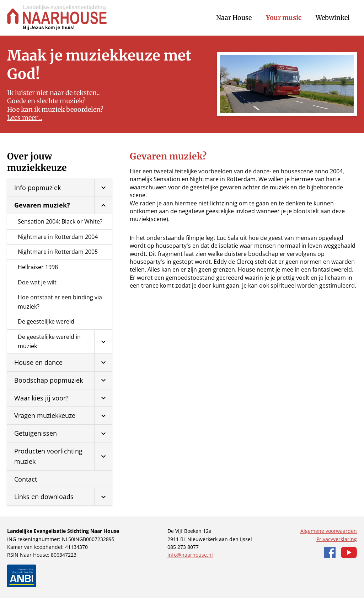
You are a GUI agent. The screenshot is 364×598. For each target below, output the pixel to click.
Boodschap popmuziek (49, 380)
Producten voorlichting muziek (48, 456)
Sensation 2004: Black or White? (60, 221)
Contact (26, 479)
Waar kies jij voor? (41, 398)
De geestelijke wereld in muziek (49, 341)
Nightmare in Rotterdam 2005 (58, 252)
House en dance (38, 362)
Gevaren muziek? (42, 205)
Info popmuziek (38, 188)
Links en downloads (44, 497)
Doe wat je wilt (37, 282)
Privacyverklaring (337, 539)
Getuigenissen (36, 433)
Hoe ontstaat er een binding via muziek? (60, 302)
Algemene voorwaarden (329, 531)
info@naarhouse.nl (190, 555)
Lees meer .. (25, 118)
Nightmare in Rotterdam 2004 (58, 237)
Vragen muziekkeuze (45, 415)
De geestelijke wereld (46, 321)
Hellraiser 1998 (38, 267)
